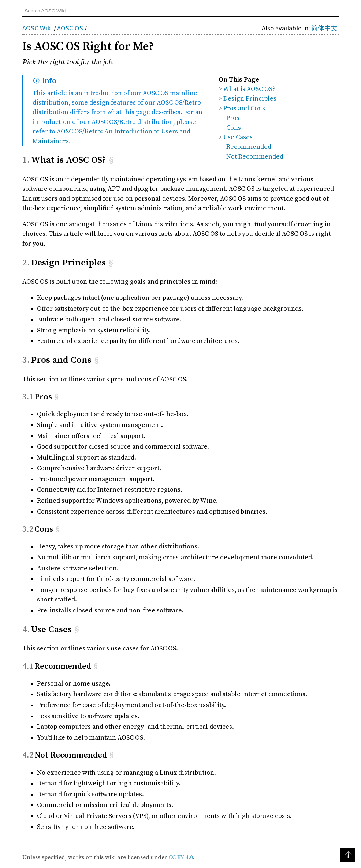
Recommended (249, 147)
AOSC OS (70, 28)
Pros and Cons (244, 109)
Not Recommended (255, 157)
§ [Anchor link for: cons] (58, 529)
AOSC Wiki (38, 28)
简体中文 (324, 28)
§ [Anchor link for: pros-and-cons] (97, 360)
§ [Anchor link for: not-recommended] (111, 755)
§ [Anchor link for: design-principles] (111, 263)
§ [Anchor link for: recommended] (96, 666)
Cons (234, 128)
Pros (233, 118)
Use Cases (238, 137)
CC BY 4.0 (181, 857)
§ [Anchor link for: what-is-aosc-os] (111, 160)
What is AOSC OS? (249, 89)
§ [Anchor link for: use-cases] (77, 629)
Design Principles (250, 99)
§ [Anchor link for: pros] (57, 397)
